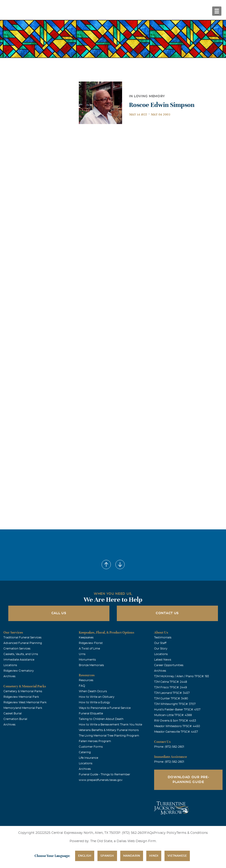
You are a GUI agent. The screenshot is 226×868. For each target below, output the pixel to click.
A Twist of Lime (89, 649)
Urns (82, 654)
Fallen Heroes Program (95, 741)
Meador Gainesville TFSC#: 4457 (176, 732)
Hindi (154, 856)
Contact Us (167, 613)
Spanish (107, 856)
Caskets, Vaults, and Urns (21, 654)
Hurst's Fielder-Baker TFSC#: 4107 (177, 710)
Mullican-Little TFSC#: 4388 (173, 715)
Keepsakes (86, 637)
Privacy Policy (165, 833)
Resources (86, 680)
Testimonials (163, 637)
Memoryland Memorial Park (23, 708)
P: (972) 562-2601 (131, 833)
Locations (10, 665)
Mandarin (132, 856)
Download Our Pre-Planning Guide (188, 780)
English (85, 856)
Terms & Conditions (192, 833)
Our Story (161, 649)
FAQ (82, 686)
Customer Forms (91, 747)
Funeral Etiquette (91, 713)
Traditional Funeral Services (22, 637)
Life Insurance (88, 758)
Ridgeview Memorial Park (21, 697)
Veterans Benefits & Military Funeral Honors (109, 730)
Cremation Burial (15, 719)
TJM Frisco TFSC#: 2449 (170, 687)
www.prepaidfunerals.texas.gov (101, 780)
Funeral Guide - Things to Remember (104, 774)
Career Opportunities (169, 665)
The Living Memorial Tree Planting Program (109, 736)
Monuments (87, 660)
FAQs (149, 833)
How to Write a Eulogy (94, 702)
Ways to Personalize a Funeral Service (105, 708)
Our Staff (160, 643)
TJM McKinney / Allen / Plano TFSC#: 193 (182, 676)
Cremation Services (17, 649)
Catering (85, 752)
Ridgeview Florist (91, 643)
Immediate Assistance (19, 660)
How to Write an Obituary (97, 697)
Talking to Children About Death (101, 719)
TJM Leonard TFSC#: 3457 (172, 693)
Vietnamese (177, 856)
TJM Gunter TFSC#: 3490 (171, 698)
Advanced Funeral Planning (23, 643)
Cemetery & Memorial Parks (23, 691)
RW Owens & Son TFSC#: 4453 (175, 721)
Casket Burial (13, 713)
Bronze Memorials (91, 665)
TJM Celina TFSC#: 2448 (171, 682)
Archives (9, 676)
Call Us (59, 613)
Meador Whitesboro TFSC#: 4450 (177, 726)
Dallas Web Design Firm (136, 841)
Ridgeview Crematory (19, 671)
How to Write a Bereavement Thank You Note (110, 725)
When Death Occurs (93, 691)
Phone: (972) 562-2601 (169, 747)
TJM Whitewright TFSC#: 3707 (175, 704)
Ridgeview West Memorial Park (25, 702)
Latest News (163, 660)
